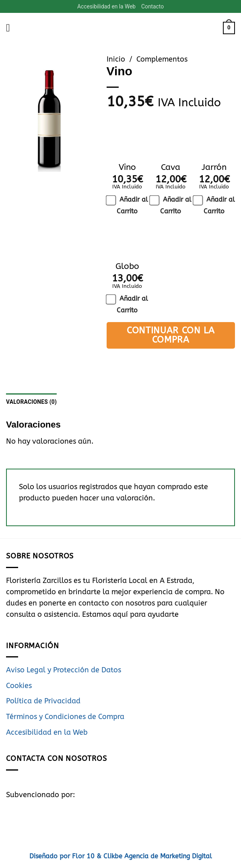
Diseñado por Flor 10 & (65, 857)
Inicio (116, 60)
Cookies (19, 686)
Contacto (153, 6)
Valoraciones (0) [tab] (32, 402)
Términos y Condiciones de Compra (65, 717)
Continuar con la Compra (171, 335)
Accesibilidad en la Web (106, 6)
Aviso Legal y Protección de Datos (64, 671)
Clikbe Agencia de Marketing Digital (157, 857)
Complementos (162, 60)
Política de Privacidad (43, 702)
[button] (11, 28)
